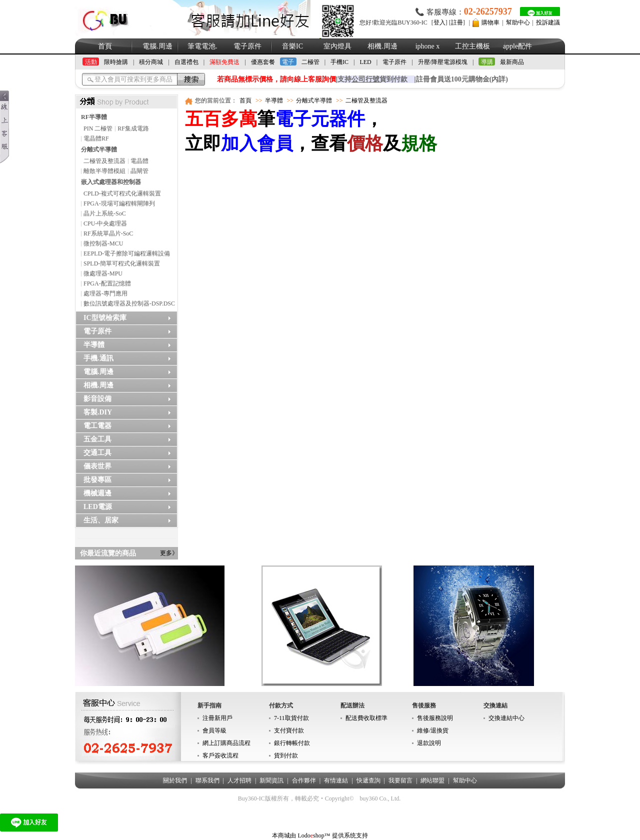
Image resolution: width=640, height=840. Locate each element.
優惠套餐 (263, 62)
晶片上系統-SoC (105, 213)
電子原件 (247, 46)
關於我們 (175, 780)
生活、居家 (101, 520)
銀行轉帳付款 (292, 743)
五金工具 (97, 439)
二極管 (310, 62)
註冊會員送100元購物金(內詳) (462, 79)
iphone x (428, 46)
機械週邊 (97, 493)
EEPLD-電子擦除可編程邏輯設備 (127, 253)
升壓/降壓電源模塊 (443, 62)
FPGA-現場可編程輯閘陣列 (119, 203)
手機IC (339, 62)
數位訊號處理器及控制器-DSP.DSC (129, 303)
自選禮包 (186, 62)
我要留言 (400, 780)
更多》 (169, 553)
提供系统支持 (350, 835)
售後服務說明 (435, 718)
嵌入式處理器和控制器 (111, 182)
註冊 (457, 22)
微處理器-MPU (103, 273)
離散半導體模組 (104, 171)
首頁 (105, 46)
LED (365, 62)
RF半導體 (94, 117)
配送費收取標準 (366, 718)
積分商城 (151, 62)
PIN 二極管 (98, 128)
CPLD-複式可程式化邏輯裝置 (122, 193)
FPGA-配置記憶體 (107, 283)
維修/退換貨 (433, 730)
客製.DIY (98, 412)
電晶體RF (96, 138)
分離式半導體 (99, 149)
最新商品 (512, 62)
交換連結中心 (506, 718)
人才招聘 (239, 780)
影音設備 (97, 399)
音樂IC (292, 46)
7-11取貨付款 (291, 718)
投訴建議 (548, 22)
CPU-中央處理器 (105, 223)
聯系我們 (207, 780)
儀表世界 (97, 466)
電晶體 (139, 161)
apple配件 (517, 46)
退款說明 (429, 743)
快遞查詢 (368, 780)
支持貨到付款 (372, 79)
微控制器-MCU (103, 243)
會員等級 (214, 730)
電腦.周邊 (157, 46)
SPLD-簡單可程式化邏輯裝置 (122, 263)
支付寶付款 (289, 730)
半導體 (94, 345)
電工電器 (97, 426)
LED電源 (98, 507)
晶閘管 (139, 171)
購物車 (490, 22)
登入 (439, 22)
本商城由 (284, 835)
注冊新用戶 (217, 718)
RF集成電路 (133, 128)
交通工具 (97, 453)
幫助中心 (518, 22)
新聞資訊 (271, 780)
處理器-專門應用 (105, 293)
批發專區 (97, 480)
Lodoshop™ (314, 835)
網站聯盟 (432, 780)
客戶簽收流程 (220, 755)
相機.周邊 (382, 46)
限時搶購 (116, 62)
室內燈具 (337, 46)
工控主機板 (472, 46)
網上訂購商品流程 (226, 743)
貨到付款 (286, 755)
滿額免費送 (224, 62)
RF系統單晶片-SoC (108, 233)
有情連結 (336, 780)
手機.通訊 (98, 358)
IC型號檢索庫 (105, 318)
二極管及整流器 (104, 161)
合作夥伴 (304, 780)
